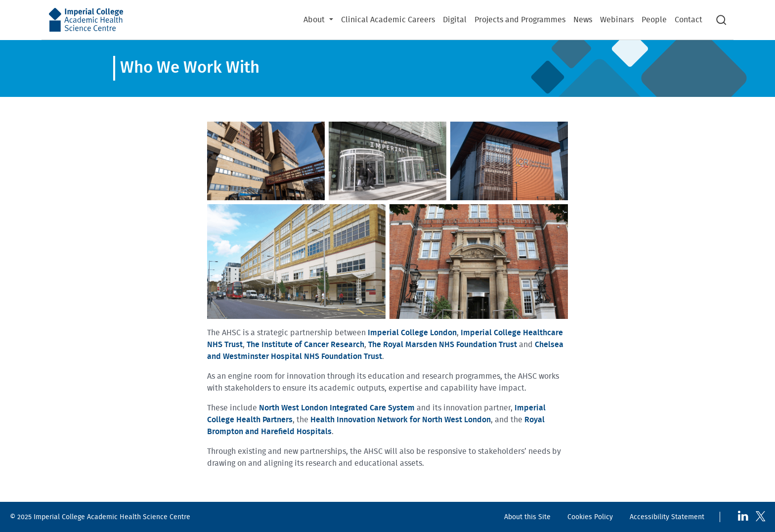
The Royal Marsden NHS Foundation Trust (443, 345)
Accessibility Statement (667, 517)
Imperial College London (412, 333)
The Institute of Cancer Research (305, 345)
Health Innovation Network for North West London (401, 420)
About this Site (527, 517)
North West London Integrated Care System (337, 408)
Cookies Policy (590, 517)
